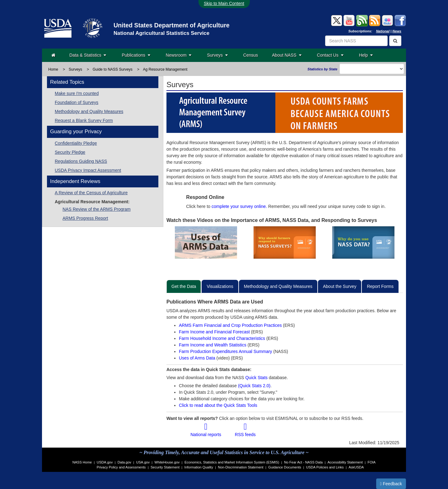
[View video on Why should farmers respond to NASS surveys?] (285, 242)
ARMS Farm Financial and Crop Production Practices (231, 325)
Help (366, 55)
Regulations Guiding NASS (81, 161)
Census (251, 55)
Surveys (217, 55)
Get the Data (184, 286)
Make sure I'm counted (77, 93)
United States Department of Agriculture (172, 25)
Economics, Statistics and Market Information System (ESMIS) (232, 462)
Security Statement (165, 467)
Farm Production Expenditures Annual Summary (226, 351)
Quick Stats (256, 378)
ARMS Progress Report (85, 218)
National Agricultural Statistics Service (161, 33)
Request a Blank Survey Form (84, 120)
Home (53, 69)
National (383, 31)
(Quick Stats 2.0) (254, 386)
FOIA (372, 462)
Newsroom (179, 55)
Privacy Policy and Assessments (121, 467)
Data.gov (124, 462)
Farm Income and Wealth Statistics (213, 345)
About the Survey (340, 286)
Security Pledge (70, 152)
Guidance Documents (285, 467)
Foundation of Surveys (77, 102)
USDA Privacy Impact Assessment (88, 170)
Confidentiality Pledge (76, 143)
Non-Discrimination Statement (241, 467)
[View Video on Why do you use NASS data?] (364, 242)
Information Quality (199, 467)
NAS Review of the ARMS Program (97, 209)
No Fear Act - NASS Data (303, 462)
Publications (136, 55)
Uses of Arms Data (198, 358)
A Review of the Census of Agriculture (91, 193)
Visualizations (220, 286)
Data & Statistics (88, 55)
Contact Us (330, 55)
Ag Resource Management (165, 69)
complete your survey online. (239, 206)
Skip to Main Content (224, 3)
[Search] (395, 41)
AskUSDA (356, 467)
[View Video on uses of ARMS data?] (206, 242)
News (397, 31)
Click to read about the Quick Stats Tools (218, 405)
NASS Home (82, 462)
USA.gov (143, 462)
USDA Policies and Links (325, 467)
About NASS (287, 55)
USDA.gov (105, 462)
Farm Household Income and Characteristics (223, 338)
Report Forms (380, 286)
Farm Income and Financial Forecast (214, 332)
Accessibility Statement (345, 462)
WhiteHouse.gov (167, 462)
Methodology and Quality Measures (89, 111)
